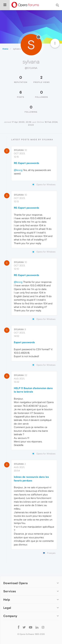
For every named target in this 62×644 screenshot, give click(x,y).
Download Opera (15, 583)
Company (10, 616)
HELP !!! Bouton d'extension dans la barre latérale (33, 390)
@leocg (18, 170)
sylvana (19, 150)
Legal (7, 608)
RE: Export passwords (27, 163)
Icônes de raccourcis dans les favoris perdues (31, 479)
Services (10, 591)
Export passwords (24, 342)
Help (7, 600)
